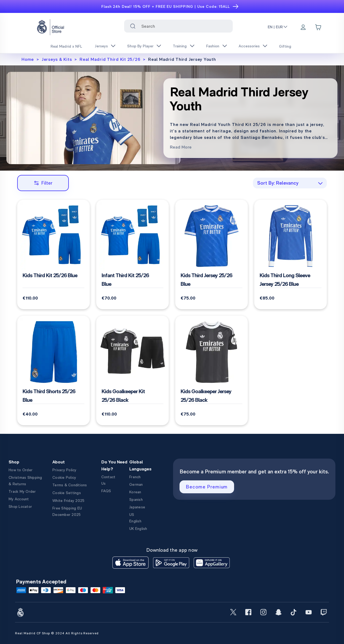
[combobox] (179, 26)
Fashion (213, 46)
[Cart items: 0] (318, 27)
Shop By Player (140, 46)
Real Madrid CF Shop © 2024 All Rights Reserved (57, 633)
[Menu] (303, 28)
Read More (181, 147)
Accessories (249, 46)
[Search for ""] (133, 26)
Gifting (285, 46)
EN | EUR (278, 27)
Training (180, 46)
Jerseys (101, 46)
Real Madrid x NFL (66, 46)
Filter (43, 183)
